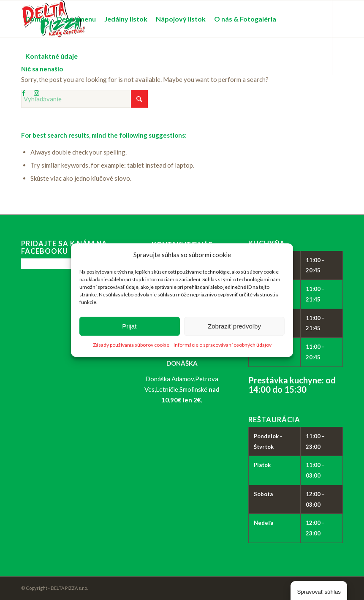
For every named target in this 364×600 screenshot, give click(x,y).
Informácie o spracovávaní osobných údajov (223, 345)
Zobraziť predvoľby (234, 326)
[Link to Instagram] (36, 93)
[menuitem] (37, 19)
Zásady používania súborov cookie (131, 345)
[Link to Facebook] (24, 93)
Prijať (130, 326)
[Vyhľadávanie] (84, 99)
